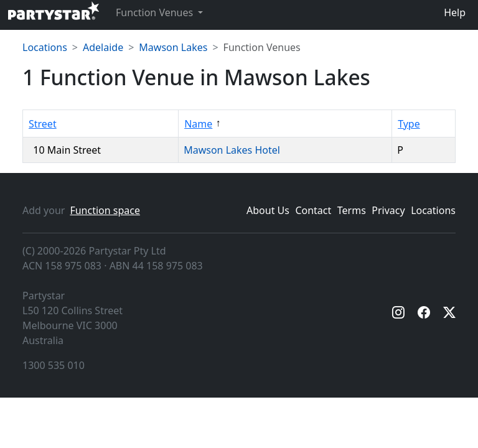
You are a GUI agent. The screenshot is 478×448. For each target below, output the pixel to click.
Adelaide (103, 47)
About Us (268, 210)
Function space (105, 210)
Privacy (388, 210)
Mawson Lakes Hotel (233, 150)
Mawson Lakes (173, 47)
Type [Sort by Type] (409, 124)
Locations (45, 47)
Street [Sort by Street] (43, 124)
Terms (352, 210)
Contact (313, 210)
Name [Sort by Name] (198, 124)
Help (455, 12)
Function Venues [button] (156, 12)
